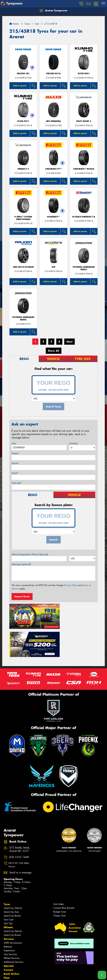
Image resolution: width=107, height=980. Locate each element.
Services (9, 907)
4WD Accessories (13, 911)
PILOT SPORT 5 (84, 121)
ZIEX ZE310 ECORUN (23, 267)
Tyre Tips (8, 892)
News (7, 958)
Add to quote (20, 86)
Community (11, 950)
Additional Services (13, 930)
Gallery (8, 954)
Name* (15, 453)
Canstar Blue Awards (64, 876)
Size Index (59, 872)
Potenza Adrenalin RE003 (84, 268)
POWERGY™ (53, 217)
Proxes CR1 (23, 74)
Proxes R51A (53, 74)
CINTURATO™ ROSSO (84, 169)
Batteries (8, 915)
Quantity (73, 443)
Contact (8, 938)
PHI (53, 267)
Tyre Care (9, 888)
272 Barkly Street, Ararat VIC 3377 (20, 818)
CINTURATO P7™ (53, 169)
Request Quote (22, 596)
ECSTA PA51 (84, 74)
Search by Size (11, 880)
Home (14, 24)
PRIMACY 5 (23, 169)
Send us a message (20, 841)
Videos (8, 966)
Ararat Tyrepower (53, 11)
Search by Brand (12, 884)
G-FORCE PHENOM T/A (84, 217)
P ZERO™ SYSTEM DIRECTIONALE (23, 218)
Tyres (7, 872)
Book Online (11, 942)
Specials (9, 934)
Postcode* (17, 483)
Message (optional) (21, 564)
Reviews (9, 962)
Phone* (15, 463)
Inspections (9, 919)
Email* (15, 473)
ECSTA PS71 (23, 121)
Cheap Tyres (59, 884)
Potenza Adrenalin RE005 (23, 318)
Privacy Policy (71, 585)
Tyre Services (10, 923)
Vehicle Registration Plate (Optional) (30, 554)
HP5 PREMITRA (53, 121)
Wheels (8, 895)
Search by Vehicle (13, 876)
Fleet (7, 946)
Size (14, 443)
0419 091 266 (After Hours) (19, 833)
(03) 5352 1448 (19, 825)
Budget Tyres (60, 880)
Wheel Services (12, 926)
